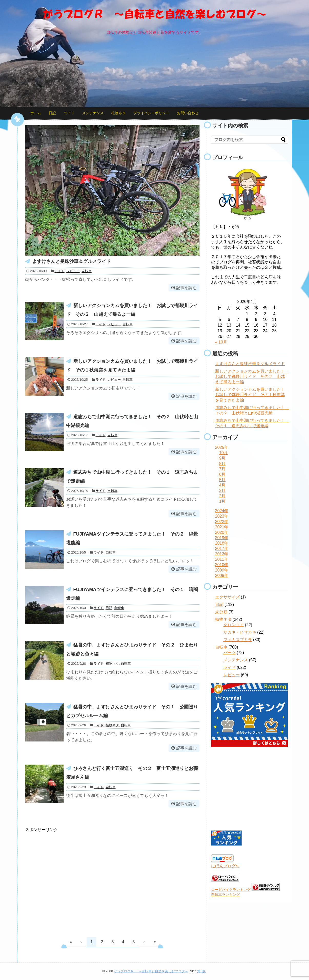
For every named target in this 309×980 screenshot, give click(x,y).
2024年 (222, 511)
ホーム (36, 113)
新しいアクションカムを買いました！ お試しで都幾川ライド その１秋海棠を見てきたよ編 (252, 395)
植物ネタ (118, 113)
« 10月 (221, 342)
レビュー (73, 271)
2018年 (222, 543)
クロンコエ (234, 625)
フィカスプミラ (238, 640)
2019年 (222, 538)
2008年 (222, 575)
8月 (222, 464)
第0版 (201, 971)
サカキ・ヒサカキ (240, 632)
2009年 (222, 570)
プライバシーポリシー (151, 113)
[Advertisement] (68, 882)
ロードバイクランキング (231, 890)
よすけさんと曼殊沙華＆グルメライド (72, 261)
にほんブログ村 (225, 866)
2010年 (222, 565)
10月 (224, 453)
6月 (222, 474)
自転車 (87, 271)
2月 (222, 496)
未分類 (221, 612)
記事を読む (186, 288)
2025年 (222, 447)
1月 (222, 501)
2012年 (222, 554)
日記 (52, 113)
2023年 (222, 516)
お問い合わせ (188, 113)
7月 (222, 469)
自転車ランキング (225, 895)
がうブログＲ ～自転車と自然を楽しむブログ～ (151, 971)
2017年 (222, 549)
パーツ (230, 653)
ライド (69, 113)
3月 (222, 491)
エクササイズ (227, 597)
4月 (222, 485)
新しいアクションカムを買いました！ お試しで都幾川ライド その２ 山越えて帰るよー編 (252, 377)
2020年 (222, 532)
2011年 (222, 559)
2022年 (222, 522)
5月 (222, 480)
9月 (222, 458)
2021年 (222, 527)
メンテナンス (93, 113)
